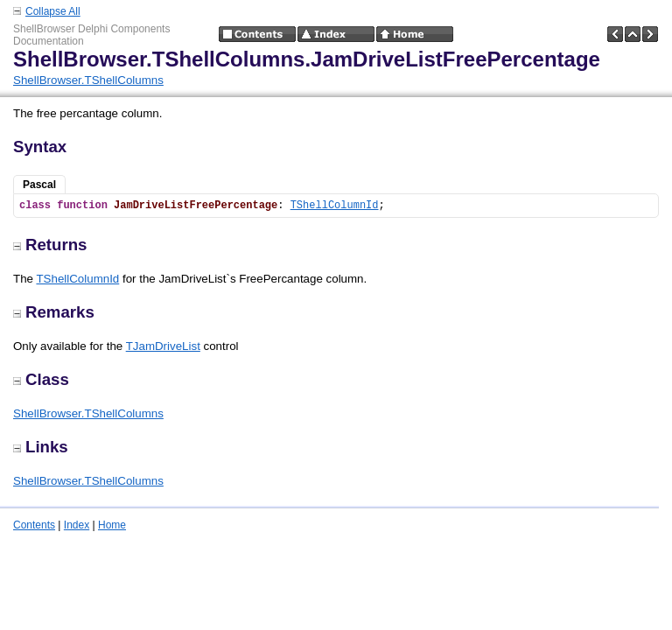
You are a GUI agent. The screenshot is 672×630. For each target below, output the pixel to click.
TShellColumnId (335, 206)
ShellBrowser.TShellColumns (88, 80)
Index (77, 525)
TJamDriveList (163, 346)
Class (41, 379)
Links (41, 447)
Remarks (54, 312)
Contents (34, 525)
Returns (50, 245)
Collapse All (53, 11)
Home (112, 525)
